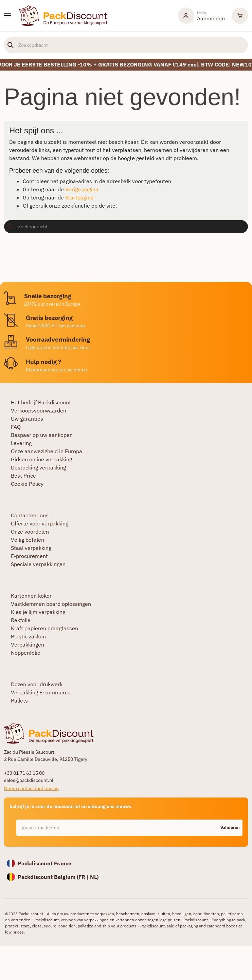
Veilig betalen (28, 540)
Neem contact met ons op (31, 788)
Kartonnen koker (31, 596)
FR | (84, 877)
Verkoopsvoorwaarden (39, 410)
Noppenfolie (26, 653)
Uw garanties (27, 419)
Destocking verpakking (38, 467)
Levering (21, 443)
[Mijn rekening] (201, 16)
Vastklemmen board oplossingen (51, 604)
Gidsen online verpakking (41, 459)
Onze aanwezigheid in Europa (47, 451)
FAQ (16, 427)
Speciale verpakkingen (38, 564)
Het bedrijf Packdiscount (41, 402)
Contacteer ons (30, 515)
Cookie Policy (27, 484)
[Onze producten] (7, 16)
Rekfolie (21, 620)
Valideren (230, 828)
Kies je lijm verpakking (38, 612)
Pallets (19, 700)
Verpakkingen (28, 645)
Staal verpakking (31, 548)
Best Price (23, 476)
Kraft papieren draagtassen (44, 628)
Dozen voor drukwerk (37, 684)
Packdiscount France (44, 863)
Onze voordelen (30, 532)
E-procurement (29, 556)
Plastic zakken (28, 636)
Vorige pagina (82, 189)
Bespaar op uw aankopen (42, 435)
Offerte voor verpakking (40, 523)
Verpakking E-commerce (41, 692)
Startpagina (79, 197)
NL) (94, 877)
